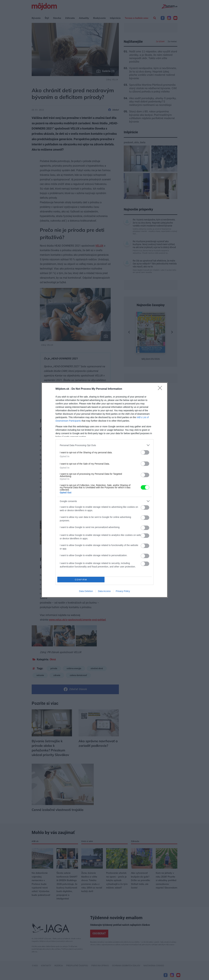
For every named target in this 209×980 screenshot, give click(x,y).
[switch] (145, 452)
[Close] (161, 389)
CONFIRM (81, 580)
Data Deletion (86, 591)
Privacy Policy (123, 591)
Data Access (104, 591)
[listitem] (104, 445)
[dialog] (104, 490)
